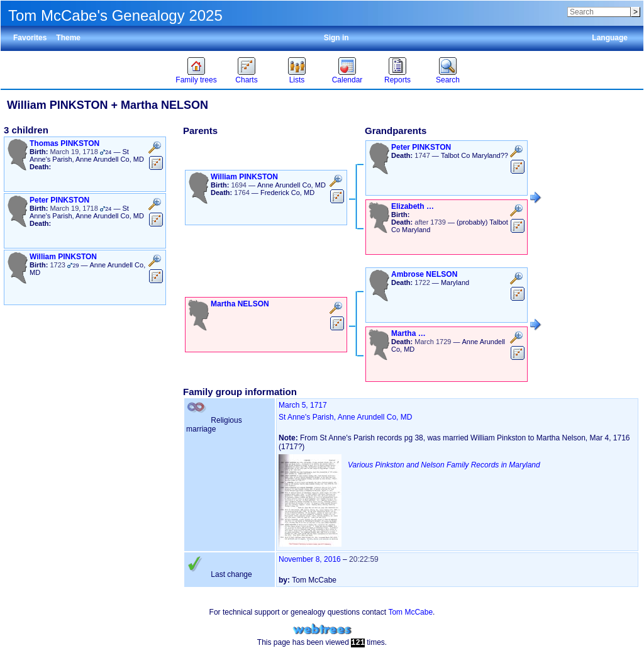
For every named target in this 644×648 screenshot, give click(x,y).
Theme (68, 38)
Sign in (336, 38)
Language (610, 38)
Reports (397, 80)
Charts (246, 80)
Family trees (196, 80)
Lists (297, 80)
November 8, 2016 (310, 559)
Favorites (30, 38)
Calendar (347, 80)
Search (448, 80)
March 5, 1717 (303, 405)
